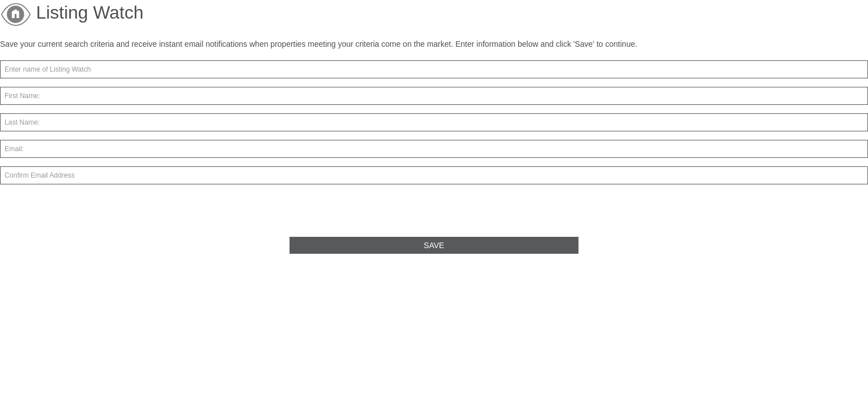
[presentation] (86, 215)
